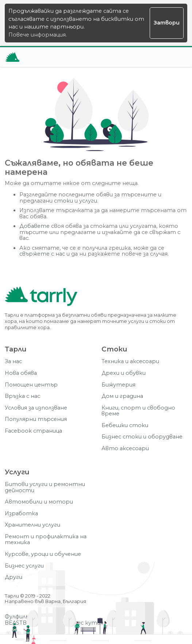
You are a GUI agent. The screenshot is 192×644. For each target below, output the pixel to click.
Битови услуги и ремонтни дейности (45, 487)
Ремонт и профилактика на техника (46, 540)
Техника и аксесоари (130, 361)
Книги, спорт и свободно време (138, 411)
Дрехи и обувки (124, 373)
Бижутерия (118, 385)
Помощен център (31, 385)
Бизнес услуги (24, 566)
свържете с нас (42, 254)
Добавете (34, 226)
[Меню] (177, 57)
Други (14, 577)
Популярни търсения (36, 419)
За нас (13, 361)
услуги (88, 201)
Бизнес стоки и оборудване (142, 437)
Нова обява (21, 373)
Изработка (21, 514)
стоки (64, 201)
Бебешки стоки (125, 425)
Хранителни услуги (32, 525)
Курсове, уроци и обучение (43, 554)
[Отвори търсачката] (160, 57)
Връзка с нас (22, 396)
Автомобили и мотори (39, 502)
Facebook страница (33, 431)
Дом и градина (122, 396)
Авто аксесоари (125, 449)
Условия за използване (36, 408)
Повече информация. (38, 35)
